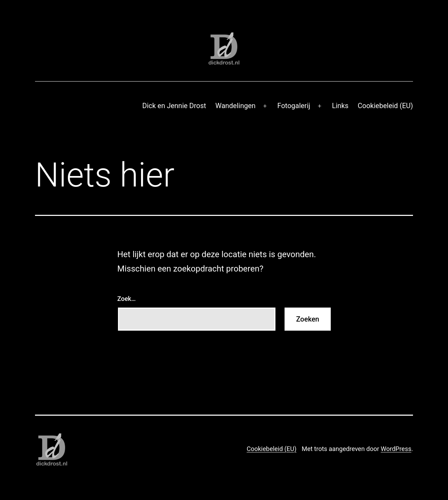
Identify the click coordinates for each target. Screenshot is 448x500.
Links (340, 106)
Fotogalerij (294, 106)
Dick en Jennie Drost (174, 106)
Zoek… (127, 299)
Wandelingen (235, 106)
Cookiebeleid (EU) (385, 106)
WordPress (396, 449)
